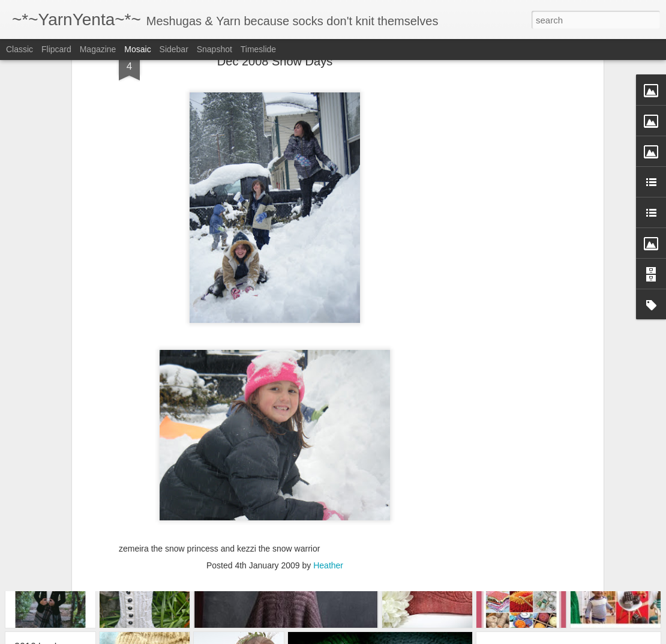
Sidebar (174, 49)
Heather (328, 466)
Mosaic (137, 49)
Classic (19, 49)
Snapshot (214, 49)
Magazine (98, 49)
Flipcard (56, 49)
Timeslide (258, 49)
